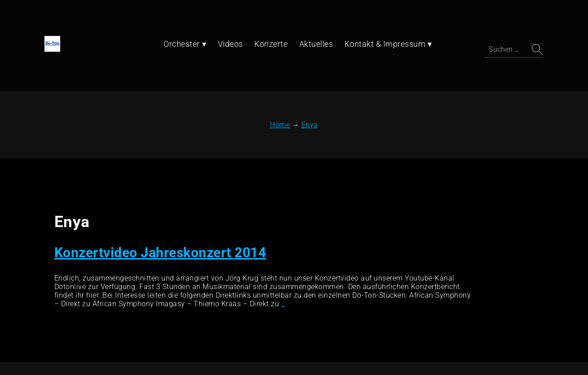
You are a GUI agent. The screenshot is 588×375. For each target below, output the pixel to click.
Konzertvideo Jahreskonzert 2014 (157, 193)
